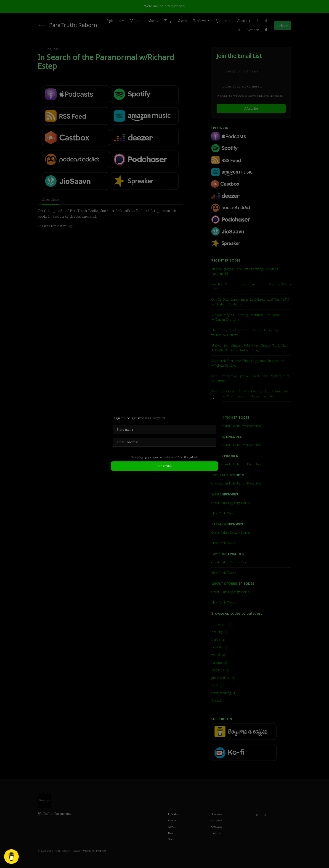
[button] (214, 400)
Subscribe (164, 466)
